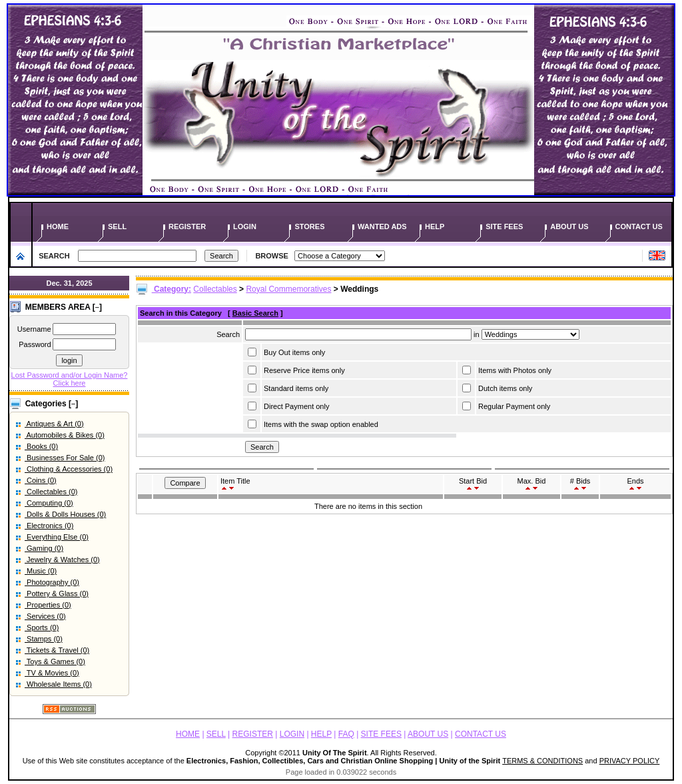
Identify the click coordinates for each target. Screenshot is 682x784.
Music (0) (41, 571)
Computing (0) (49, 503)
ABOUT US (570, 226)
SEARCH (54, 256)
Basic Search (255, 313)
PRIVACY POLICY (630, 761)
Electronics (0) (49, 526)
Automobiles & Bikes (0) (65, 435)
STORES (310, 226)
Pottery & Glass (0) (57, 593)
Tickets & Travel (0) (57, 650)
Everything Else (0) (57, 537)
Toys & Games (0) (55, 661)
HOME (59, 226)
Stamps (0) (44, 639)
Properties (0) (48, 605)
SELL (118, 226)
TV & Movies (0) (52, 673)
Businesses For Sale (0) (65, 458)
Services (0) (45, 616)
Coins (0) (41, 480)
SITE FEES (505, 226)
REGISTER (188, 226)
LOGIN (246, 226)
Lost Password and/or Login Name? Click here (70, 379)
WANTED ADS (383, 226)
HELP (436, 226)
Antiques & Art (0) (54, 424)
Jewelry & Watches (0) (62, 560)
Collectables (215, 289)
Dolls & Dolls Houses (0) (65, 514)
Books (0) (41, 446)
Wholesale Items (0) (58, 684)
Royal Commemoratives (288, 289)
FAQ (346, 734)
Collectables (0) (51, 492)
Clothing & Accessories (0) (69, 469)
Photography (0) (52, 582)
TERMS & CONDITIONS (542, 761)
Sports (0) (42, 627)
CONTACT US (640, 226)
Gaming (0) (44, 548)
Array (530, 334)
